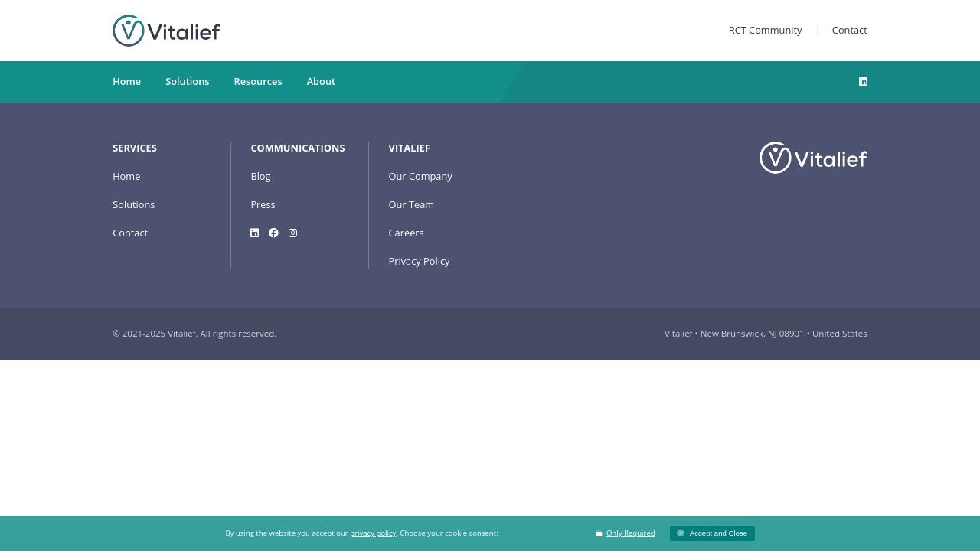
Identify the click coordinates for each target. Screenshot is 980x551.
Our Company (421, 176)
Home (126, 176)
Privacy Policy (420, 261)
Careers (407, 233)
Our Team (412, 204)
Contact (850, 30)
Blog (260, 176)
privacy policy (373, 533)
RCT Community (766, 30)
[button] (712, 534)
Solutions (134, 204)
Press (263, 204)
